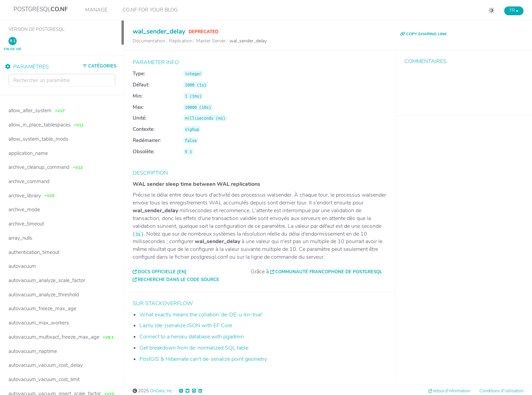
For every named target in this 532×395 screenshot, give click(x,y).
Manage (96, 10)
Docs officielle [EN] (162, 272)
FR (514, 11)
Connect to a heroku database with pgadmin (192, 337)
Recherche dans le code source (178, 280)
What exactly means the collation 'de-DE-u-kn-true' (201, 315)
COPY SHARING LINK (423, 34)
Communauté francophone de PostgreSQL (329, 272)
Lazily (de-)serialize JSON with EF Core (186, 325)
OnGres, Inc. (161, 391)
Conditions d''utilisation (501, 391)
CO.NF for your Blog (150, 10)
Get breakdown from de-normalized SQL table (194, 348)
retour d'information (452, 391)
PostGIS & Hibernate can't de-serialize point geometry (203, 359)
